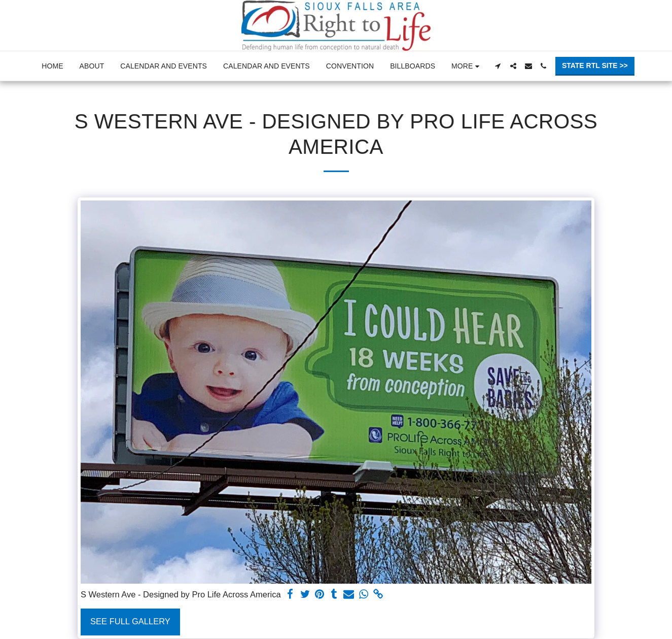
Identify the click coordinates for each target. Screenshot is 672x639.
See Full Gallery (130, 621)
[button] (498, 66)
